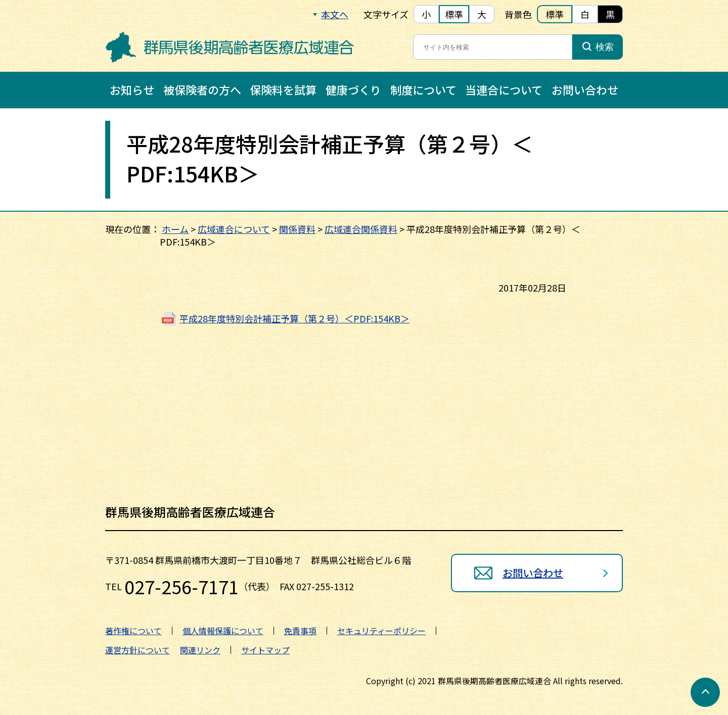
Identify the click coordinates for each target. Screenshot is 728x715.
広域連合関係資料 (361, 229)
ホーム (175, 229)
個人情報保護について (223, 631)
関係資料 (297, 229)
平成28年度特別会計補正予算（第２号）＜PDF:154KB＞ (294, 318)
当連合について (504, 89)
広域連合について (234, 229)
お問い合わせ (585, 89)
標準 (454, 14)
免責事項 (300, 631)
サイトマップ (265, 650)
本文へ (335, 14)
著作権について (133, 631)
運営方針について (138, 650)
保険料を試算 (283, 89)
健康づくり (353, 89)
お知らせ (132, 89)
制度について (423, 89)
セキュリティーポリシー (381, 631)
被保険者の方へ (202, 89)
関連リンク (200, 650)
